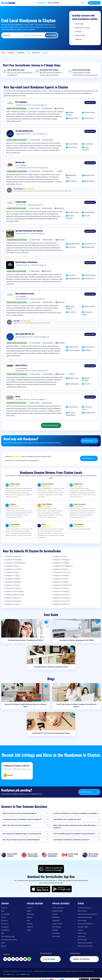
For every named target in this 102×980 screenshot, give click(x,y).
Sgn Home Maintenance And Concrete (29, 231)
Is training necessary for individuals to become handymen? (22, 819)
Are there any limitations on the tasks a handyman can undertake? (76, 813)
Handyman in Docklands (13, 560)
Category (11, 53)
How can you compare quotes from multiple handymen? (21, 840)
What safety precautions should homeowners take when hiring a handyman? (75, 827)
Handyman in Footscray (13, 588)
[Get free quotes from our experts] (54, 3)
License (80, 930)
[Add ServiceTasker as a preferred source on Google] (51, 869)
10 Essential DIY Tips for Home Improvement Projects (51, 733)
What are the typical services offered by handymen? (20, 813)
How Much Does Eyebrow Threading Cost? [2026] (25, 640)
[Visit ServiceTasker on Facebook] (5, 959)
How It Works (82, 921)
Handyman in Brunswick (61, 595)
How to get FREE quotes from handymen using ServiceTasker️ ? (75, 834)
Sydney (29, 911)
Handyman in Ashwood (61, 588)
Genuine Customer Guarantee (87, 914)
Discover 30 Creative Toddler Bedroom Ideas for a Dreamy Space (26, 705)
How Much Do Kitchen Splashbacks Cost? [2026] (76, 640)
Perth (28, 921)
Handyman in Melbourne (61, 604)
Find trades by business (9, 940)
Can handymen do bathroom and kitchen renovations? (71, 840)
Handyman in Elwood (12, 566)
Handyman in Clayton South (63, 585)
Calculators (5, 930)
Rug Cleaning (57, 927)
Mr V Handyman (21, 102)
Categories (5, 927)
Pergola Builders (58, 911)
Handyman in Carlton (60, 556)
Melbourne (36, 53)
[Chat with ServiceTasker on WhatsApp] (29, 959)
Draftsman (56, 917)
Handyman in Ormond (12, 585)
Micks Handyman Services (25, 294)
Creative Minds (21, 202)
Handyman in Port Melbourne (63, 566)
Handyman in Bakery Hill (13, 556)
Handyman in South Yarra (62, 572)
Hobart (29, 930)
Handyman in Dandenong (62, 598)
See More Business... (51, 425)
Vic (29, 53)
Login (83, 3)
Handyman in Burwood (13, 598)
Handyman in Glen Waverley (14, 592)
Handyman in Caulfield (61, 582)
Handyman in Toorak (12, 576)
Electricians (56, 936)
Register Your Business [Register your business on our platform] (85, 959)
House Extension (58, 908)
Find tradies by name (8, 936)
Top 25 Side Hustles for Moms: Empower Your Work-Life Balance (76, 705)
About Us (4, 908)
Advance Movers (21, 365)
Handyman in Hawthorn (13, 579)
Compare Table (83, 927)
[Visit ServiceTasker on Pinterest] (9, 959)
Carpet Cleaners (58, 924)
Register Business (94, 3)
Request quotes (90, 102)
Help (3, 933)
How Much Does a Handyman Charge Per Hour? (51, 667)
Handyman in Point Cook (62, 601)
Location (30, 908)
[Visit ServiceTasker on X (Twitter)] (13, 959)
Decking (55, 914)
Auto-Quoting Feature (85, 917)
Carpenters (56, 921)
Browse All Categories (85, 924)
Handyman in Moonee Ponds (15, 595)
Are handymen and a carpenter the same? (67, 819)
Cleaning (55, 930)
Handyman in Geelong (13, 604)
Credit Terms (82, 933)
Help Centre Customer (85, 946)
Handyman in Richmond (61, 576)
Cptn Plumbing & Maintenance (26, 262)
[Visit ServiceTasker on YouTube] (25, 959)
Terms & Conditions (84, 908)
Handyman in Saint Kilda (13, 569)
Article (3, 917)
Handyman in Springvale (13, 601)
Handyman (21, 53)
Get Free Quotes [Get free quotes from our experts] (51, 959)
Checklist (4, 921)
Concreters (56, 933)
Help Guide (81, 936)
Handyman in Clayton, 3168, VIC (17, 766)
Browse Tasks (82, 940)
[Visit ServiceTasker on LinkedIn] (21, 959)
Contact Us (5, 924)
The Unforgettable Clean (24, 131)
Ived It (18, 397)
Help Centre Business (85, 943)
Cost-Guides (5, 914)
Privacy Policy (82, 911)
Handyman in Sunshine (61, 579)
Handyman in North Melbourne (15, 563)
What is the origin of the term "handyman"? (17, 825)
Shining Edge (20, 162)
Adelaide (30, 924)
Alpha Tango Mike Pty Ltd (25, 334)
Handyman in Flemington (62, 560)
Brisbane (30, 917)
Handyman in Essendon (61, 592)
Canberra (30, 927)
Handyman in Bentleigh (13, 582)
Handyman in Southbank (61, 563)
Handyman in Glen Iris (61, 569)
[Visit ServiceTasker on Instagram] (17, 959)
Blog (3, 911)
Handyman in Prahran (12, 572)
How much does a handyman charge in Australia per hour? (22, 834)
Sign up (4, 946)
